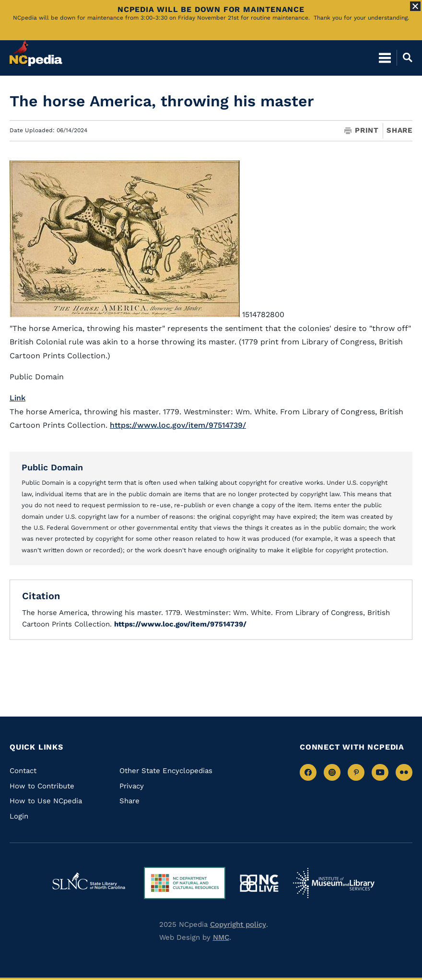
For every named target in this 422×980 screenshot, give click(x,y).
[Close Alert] (415, 6)
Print (362, 131)
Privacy (132, 786)
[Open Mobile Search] (404, 57)
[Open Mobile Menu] (385, 57)
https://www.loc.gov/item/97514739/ (178, 425)
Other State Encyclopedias (166, 771)
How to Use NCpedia (46, 801)
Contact (23, 771)
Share (399, 131)
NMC (221, 937)
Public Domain (52, 467)
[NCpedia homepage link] (36, 53)
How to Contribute (42, 786)
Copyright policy (238, 924)
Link (18, 398)
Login (19, 816)
